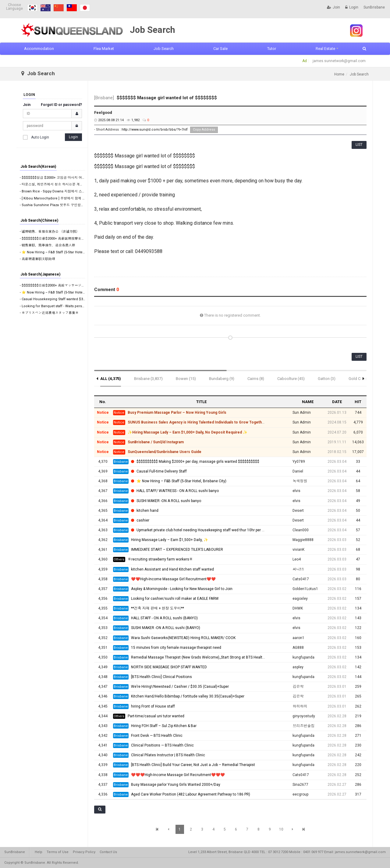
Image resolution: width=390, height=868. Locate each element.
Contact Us (108, 852)
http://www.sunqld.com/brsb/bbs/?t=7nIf (155, 130)
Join (333, 7)
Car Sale (220, 49)
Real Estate (325, 49)
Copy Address (204, 130)
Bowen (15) (186, 379)
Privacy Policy (84, 852)
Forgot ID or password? (61, 105)
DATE (337, 402)
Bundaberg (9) (222, 379)
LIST (359, 145)
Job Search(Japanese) (40, 274)
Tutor (272, 49)
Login (352, 7)
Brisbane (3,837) (148, 379)
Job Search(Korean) (38, 167)
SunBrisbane (374, 7)
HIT (358, 402)
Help (39, 852)
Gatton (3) (327, 379)
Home (339, 74)
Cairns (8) (256, 379)
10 (281, 829)
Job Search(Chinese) (39, 220)
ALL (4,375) (111, 379)
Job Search (164, 49)
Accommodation (39, 49)
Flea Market (104, 49)
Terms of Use (58, 852)
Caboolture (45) (291, 379)
